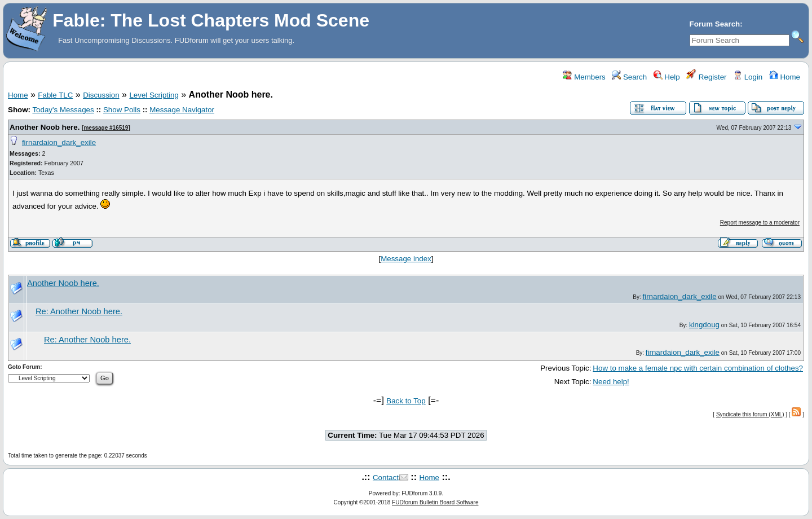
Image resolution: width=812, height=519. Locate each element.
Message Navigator (182, 110)
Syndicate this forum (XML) (750, 414)
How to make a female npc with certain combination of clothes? (698, 368)
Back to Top (406, 401)
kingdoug (704, 325)
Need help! (611, 382)
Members (584, 77)
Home (785, 77)
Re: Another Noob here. (79, 311)
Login (748, 77)
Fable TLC (55, 95)
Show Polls (122, 110)
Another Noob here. (45, 127)
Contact (386, 478)
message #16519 (106, 128)
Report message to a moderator (760, 223)
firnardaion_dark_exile (59, 142)
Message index (406, 259)
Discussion (101, 95)
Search (629, 77)
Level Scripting (154, 95)
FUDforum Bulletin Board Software (435, 502)
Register (706, 77)
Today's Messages (63, 110)
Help (667, 77)
